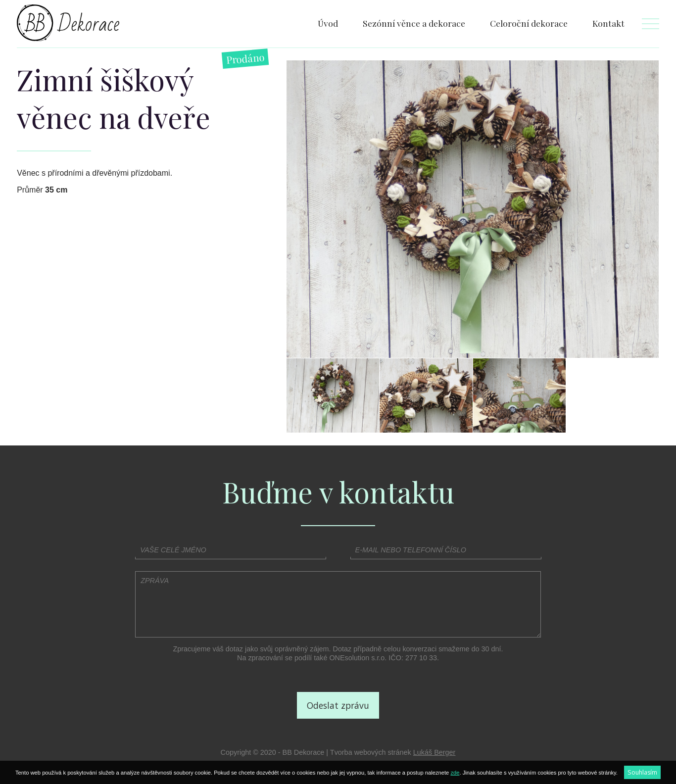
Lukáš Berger (435, 752)
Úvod (328, 23)
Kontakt (608, 23)
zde (455, 773)
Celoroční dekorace (529, 23)
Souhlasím (642, 772)
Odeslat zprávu (338, 705)
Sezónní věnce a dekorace (414, 23)
